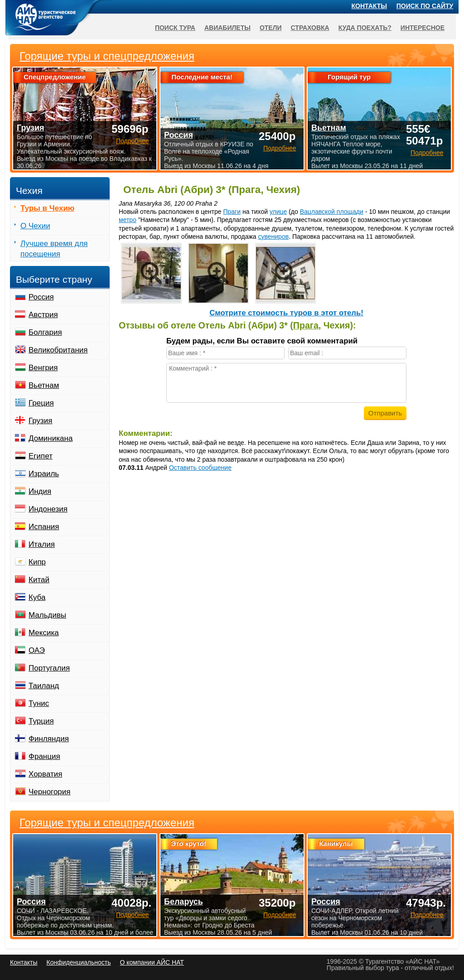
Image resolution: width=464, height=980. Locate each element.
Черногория (50, 792)
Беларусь (184, 902)
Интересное (423, 28)
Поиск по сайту (425, 6)
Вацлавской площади (332, 212)
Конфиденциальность (78, 962)
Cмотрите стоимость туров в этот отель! (286, 313)
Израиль (44, 474)
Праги (232, 212)
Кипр (37, 562)
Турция (41, 721)
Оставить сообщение (200, 468)
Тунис (39, 703)
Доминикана (51, 438)
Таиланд (44, 686)
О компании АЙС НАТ (152, 962)
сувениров (273, 237)
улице (278, 212)
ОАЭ (37, 650)
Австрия (43, 315)
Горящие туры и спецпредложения (107, 823)
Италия (42, 544)
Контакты (369, 6)
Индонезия (48, 509)
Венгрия (43, 368)
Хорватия (45, 774)
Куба (37, 597)
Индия (40, 491)
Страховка (310, 28)
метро (128, 220)
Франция (44, 756)
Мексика (44, 633)
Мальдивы (47, 615)
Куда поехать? (365, 28)
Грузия (41, 421)
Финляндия (49, 739)
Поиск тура (175, 28)
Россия (41, 297)
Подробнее (133, 915)
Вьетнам (44, 385)
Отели (271, 28)
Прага (306, 325)
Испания (44, 527)
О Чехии (35, 226)
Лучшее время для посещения (54, 249)
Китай (39, 580)
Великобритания (58, 350)
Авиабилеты (227, 28)
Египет (41, 456)
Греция (41, 403)
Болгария (45, 332)
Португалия (49, 668)
